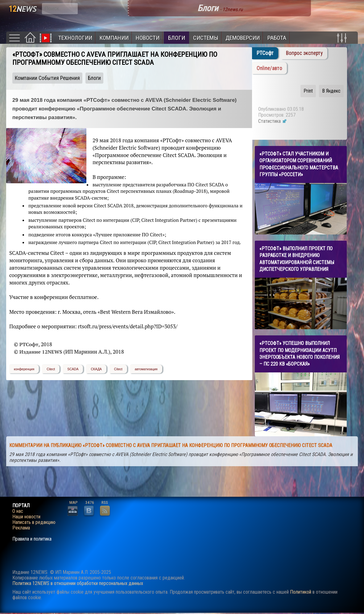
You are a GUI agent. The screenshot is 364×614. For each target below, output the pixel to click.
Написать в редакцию (34, 522)
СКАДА (96, 369)
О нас (18, 511)
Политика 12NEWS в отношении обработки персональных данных (78, 583)
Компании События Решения (47, 78)
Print (308, 91)
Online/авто (269, 68)
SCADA (73, 369)
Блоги (177, 38)
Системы (206, 38)
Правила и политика (32, 539)
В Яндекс (331, 91)
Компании (114, 38)
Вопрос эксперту (304, 53)
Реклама (21, 528)
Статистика (273, 121)
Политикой (301, 592)
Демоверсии (243, 38)
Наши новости (26, 517)
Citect (51, 369)
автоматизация (146, 369)
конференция (24, 369)
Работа (277, 38)
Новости (148, 38)
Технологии (75, 38)
